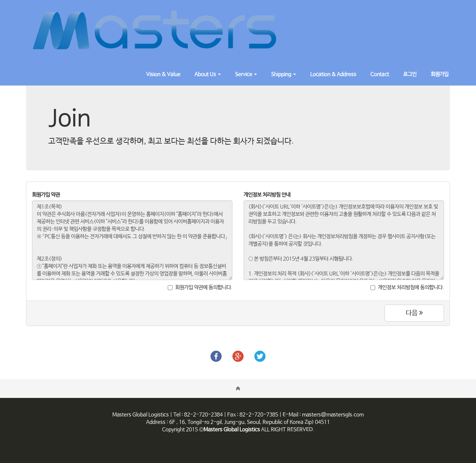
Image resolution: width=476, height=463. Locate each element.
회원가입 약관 (46, 195)
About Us (208, 74)
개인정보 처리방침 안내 (267, 195)
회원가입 (440, 74)
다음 (414, 313)
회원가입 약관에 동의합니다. (200, 287)
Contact (380, 74)
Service (246, 74)
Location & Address (333, 74)
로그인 (410, 74)
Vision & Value (163, 74)
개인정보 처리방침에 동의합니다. (407, 287)
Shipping (284, 74)
